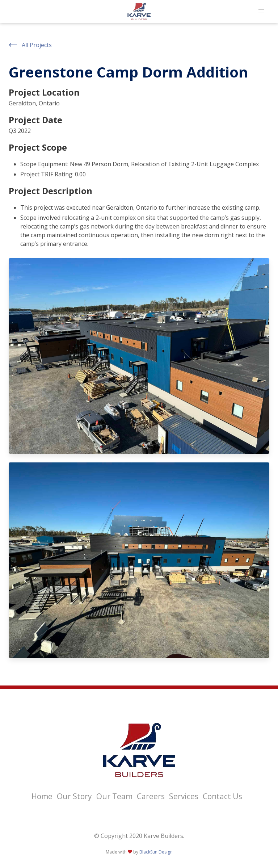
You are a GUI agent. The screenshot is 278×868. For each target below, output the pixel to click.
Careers (151, 796)
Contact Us (222, 796)
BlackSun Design (156, 852)
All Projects (30, 45)
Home (42, 796)
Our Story (74, 796)
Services (184, 796)
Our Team (114, 796)
